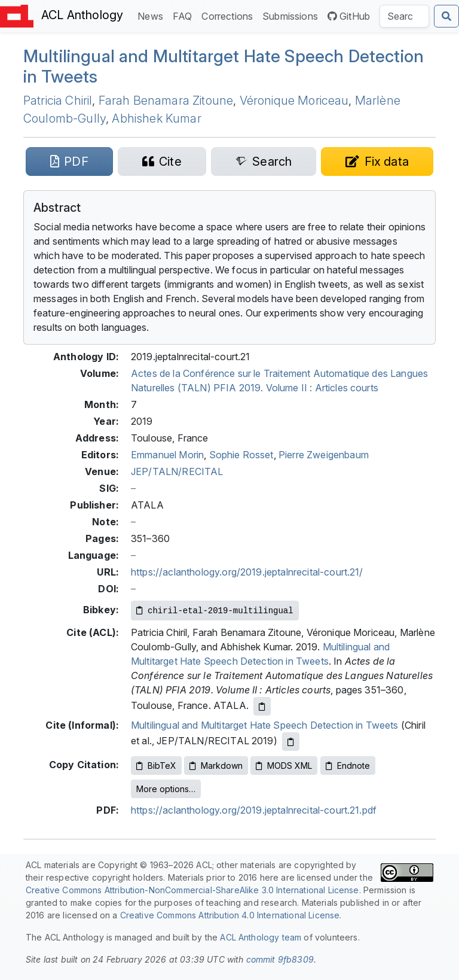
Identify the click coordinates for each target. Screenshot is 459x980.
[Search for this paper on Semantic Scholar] (264, 162)
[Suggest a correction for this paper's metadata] (377, 162)
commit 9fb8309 (280, 959)
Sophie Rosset (241, 455)
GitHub (349, 16)
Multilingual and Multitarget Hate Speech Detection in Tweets (224, 66)
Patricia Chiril (58, 101)
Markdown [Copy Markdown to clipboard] (216, 766)
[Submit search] (446, 16)
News (153, 15)
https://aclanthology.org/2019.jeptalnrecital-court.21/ (247, 572)
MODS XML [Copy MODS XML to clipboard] (284, 766)
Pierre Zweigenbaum (324, 455)
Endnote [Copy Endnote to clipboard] (348, 766)
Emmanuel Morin (167, 455)
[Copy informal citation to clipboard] (291, 742)
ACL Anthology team (261, 937)
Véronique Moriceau (294, 101)
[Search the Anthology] (404, 16)
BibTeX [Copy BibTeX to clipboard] (156, 766)
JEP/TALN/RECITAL (177, 471)
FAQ (185, 15)
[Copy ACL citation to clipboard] (262, 706)
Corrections (229, 15)
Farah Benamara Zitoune (166, 101)
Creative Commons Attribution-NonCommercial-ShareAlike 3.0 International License (192, 890)
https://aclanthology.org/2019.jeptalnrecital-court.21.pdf (254, 810)
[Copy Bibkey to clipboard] (215, 611)
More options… (166, 789)
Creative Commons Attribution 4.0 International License (230, 915)
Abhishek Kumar (156, 118)
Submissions (293, 15)
